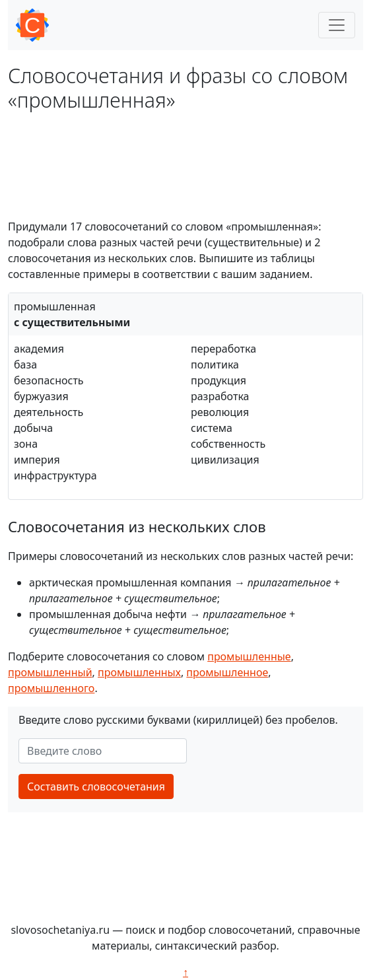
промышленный (50, 672)
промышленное (227, 672)
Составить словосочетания (96, 787)
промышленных (139, 672)
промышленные (249, 656)
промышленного (51, 688)
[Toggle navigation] (337, 25)
